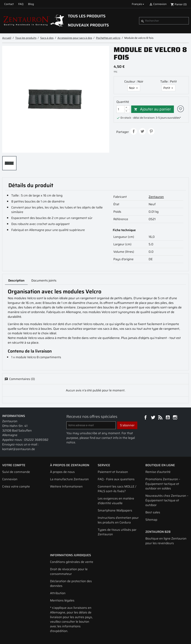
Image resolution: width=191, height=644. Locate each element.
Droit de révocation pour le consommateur (69, 571)
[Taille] (169, 88)
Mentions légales (62, 600)
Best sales (153, 512)
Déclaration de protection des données (71, 583)
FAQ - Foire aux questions (116, 479)
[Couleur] (134, 88)
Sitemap (151, 520)
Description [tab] (16, 280)
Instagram (175, 418)
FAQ (21, 4)
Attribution (58, 593)
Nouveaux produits (88, 25)
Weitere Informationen (66, 486)
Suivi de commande (16, 472)
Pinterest (151, 131)
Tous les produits (87, 16)
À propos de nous (62, 472)
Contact (9, 4)
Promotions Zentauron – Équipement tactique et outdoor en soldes (163, 484)
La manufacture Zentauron (69, 479)
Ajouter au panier (153, 109)
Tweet (142, 131)
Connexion (10, 479)
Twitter (153, 418)
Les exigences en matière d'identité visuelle (116, 501)
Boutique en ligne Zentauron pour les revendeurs (166, 541)
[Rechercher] (164, 21)
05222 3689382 (36, 440)
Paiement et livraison (113, 472)
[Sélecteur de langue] (138, 4)
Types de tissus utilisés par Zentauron (117, 532)
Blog (31, 4)
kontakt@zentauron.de (19, 449)
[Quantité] (120, 109)
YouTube (168, 418)
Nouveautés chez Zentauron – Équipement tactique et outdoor (167, 500)
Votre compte (14, 465)
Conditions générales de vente (72, 562)
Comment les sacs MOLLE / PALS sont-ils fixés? (117, 489)
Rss (161, 418)
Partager (134, 131)
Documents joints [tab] (44, 280)
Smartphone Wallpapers (115, 510)
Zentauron (156, 197)
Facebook (146, 418)
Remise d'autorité (158, 472)
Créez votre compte (16, 486)
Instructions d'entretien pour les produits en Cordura (118, 520)
